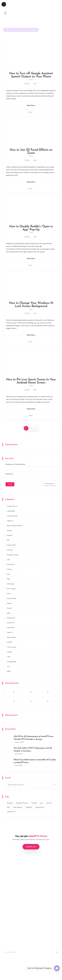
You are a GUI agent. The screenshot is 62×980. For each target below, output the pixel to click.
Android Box (11, 511)
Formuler (10, 550)
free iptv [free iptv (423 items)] (34, 803)
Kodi (8, 574)
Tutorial (10, 652)
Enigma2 (10, 535)
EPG (8, 540)
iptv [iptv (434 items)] (42, 803)
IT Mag (27, 84)
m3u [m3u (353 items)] (9, 807)
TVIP (9, 657)
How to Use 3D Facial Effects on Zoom (31, 152)
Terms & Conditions (29, 974)
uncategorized (12, 662)
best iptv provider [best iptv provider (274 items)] (22, 803)
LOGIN (10, 484)
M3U (9, 579)
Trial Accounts (12, 647)
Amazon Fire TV (12, 506)
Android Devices (12, 516)
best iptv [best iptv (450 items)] (10, 803)
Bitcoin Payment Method (15, 526)
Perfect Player (12, 598)
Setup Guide (11, 618)
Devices (10, 531)
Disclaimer (48, 974)
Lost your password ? (50, 486)
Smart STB (11, 628)
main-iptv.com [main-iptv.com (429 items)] (18, 807)
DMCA (40, 974)
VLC (8, 666)
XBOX (9, 671)
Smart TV (10, 632)
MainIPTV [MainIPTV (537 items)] (29, 807)
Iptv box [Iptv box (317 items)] (49, 803)
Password (9, 474)
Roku (9, 613)
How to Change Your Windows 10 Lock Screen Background (31, 305)
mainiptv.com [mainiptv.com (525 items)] (40, 807)
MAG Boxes (11, 584)
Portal (33, 922)
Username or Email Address (15, 464)
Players (9, 603)
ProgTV (9, 608)
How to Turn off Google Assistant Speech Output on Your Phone (31, 75)
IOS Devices (11, 565)
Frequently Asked (13, 555)
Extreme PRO (11, 545)
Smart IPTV (11, 623)
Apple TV (10, 521)
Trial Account (7, 922)
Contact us (35, 926)
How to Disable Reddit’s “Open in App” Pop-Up (31, 228)
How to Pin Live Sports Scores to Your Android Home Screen (31, 381)
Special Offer (11, 637)
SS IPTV (10, 642)
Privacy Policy (15, 974)
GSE (8, 560)
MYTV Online (11, 589)
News (9, 594)
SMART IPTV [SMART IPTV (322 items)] (11, 812)
